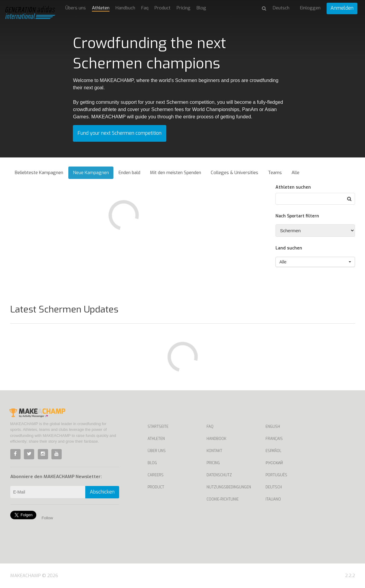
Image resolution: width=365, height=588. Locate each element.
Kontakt (214, 451)
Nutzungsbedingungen (229, 487)
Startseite (158, 427)
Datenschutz (219, 475)
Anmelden (342, 8)
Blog (201, 8)
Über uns (157, 451)
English (273, 427)
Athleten (101, 8)
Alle (295, 173)
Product (163, 8)
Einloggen (310, 8)
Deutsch (274, 487)
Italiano (273, 499)
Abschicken (102, 492)
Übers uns (76, 8)
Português (276, 475)
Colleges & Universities (235, 173)
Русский (274, 463)
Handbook (216, 439)
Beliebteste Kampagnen (39, 173)
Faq (145, 8)
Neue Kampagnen (91, 173)
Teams (275, 173)
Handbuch (125, 8)
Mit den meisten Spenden (176, 173)
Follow (47, 518)
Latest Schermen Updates (64, 309)
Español (273, 451)
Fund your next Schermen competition (120, 133)
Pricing (184, 8)
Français (274, 439)
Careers (156, 475)
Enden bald (129, 173)
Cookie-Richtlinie (223, 499)
